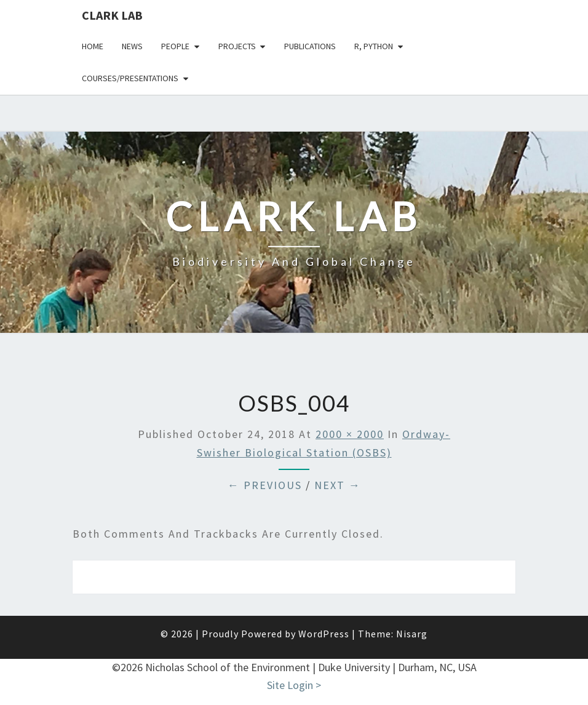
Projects (237, 46)
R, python (374, 46)
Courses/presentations (130, 78)
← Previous (265, 485)
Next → (338, 485)
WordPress (324, 634)
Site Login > (294, 685)
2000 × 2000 (350, 434)
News (132, 46)
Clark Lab (112, 15)
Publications (310, 46)
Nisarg (412, 634)
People (175, 46)
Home (93, 46)
